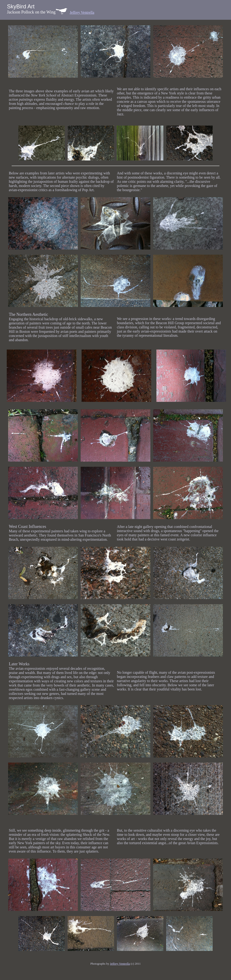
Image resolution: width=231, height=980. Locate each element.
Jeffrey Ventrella (82, 12)
